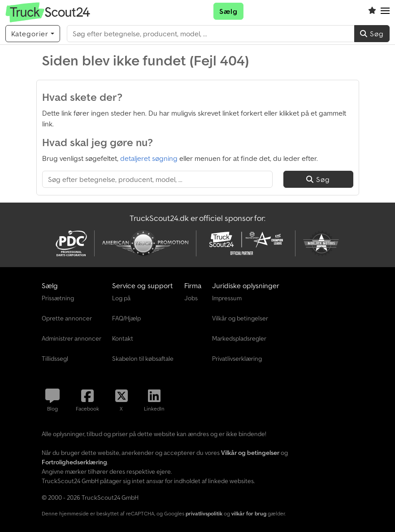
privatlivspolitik (204, 513)
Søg (372, 34)
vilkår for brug (249, 513)
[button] (385, 11)
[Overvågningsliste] (372, 11)
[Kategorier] (33, 34)
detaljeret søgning (149, 158)
